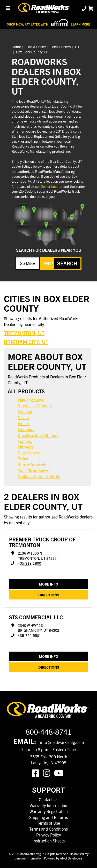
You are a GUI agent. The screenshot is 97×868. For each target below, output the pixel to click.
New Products (31, 400)
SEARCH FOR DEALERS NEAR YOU (49, 250)
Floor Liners (29, 453)
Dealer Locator (52, 186)
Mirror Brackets (32, 465)
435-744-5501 (29, 635)
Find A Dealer (36, 47)
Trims (23, 459)
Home (16, 47)
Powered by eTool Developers (63, 858)
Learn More (80, 24)
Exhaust (25, 411)
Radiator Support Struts (39, 476)
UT (77, 47)
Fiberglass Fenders (35, 405)
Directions (49, 595)
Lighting (25, 441)
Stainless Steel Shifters (38, 435)
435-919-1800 (29, 563)
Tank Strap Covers (34, 470)
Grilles (24, 423)
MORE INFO (49, 584)
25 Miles (28, 263)
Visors (23, 417)
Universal (26, 447)
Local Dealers (61, 47)
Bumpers (26, 429)
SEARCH (67, 263)
